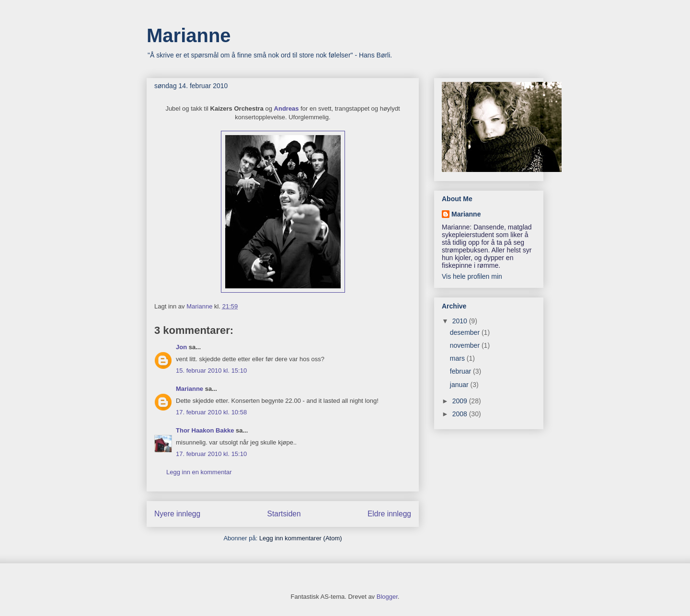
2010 (461, 321)
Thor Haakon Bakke (205, 430)
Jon (181, 347)
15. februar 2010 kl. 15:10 (211, 371)
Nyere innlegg (177, 514)
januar (460, 385)
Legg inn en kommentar (199, 472)
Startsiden (284, 514)
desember (466, 332)
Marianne (189, 35)
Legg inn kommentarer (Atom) (301, 538)
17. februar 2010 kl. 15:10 (211, 454)
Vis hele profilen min (472, 276)
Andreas (287, 108)
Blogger (387, 597)
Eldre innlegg (389, 514)
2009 (461, 401)
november (466, 345)
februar (461, 371)
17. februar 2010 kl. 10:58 (211, 412)
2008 (461, 414)
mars (458, 358)
